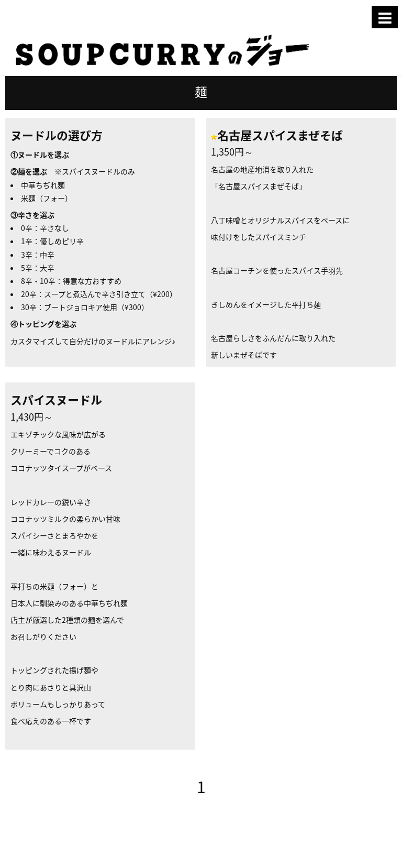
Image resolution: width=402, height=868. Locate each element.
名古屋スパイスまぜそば (280, 135)
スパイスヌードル (56, 399)
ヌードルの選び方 (57, 135)
